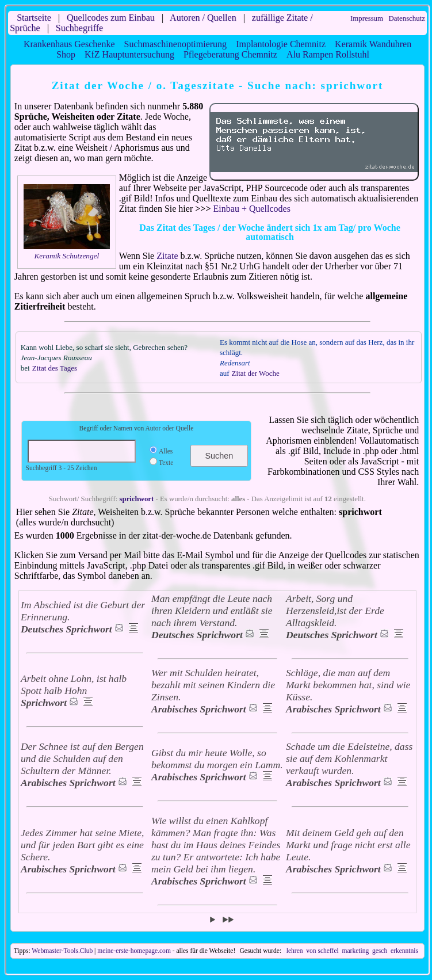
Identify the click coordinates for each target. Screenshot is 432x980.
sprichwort (137, 499)
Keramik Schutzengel (66, 256)
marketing (355, 951)
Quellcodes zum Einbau (111, 18)
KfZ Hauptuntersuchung (129, 54)
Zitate (167, 256)
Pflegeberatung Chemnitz (230, 54)
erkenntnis (404, 951)
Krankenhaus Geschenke (69, 44)
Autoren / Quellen (203, 18)
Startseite (34, 18)
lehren (295, 951)
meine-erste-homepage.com (134, 951)
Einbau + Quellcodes (252, 209)
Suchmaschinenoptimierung (175, 44)
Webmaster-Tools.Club (62, 951)
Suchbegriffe (79, 28)
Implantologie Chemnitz (281, 44)
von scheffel (322, 951)
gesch (380, 951)
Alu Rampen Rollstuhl (328, 54)
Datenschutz (407, 18)
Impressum (367, 18)
